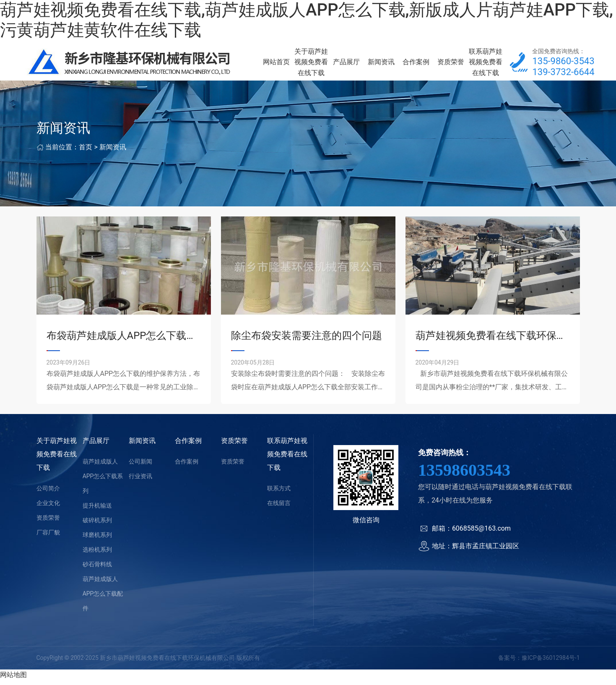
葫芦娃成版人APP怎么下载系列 (103, 481)
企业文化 (48, 508)
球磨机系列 (97, 540)
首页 (86, 152)
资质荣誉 (451, 64)
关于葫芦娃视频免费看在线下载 (311, 65)
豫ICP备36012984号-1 (551, 663)
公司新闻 (140, 466)
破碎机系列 (97, 525)
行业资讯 (140, 481)
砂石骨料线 (97, 569)
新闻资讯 (381, 64)
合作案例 (416, 64)
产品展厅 (346, 64)
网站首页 (276, 64)
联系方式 (279, 493)
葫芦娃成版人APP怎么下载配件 (103, 599)
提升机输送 (97, 510)
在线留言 (279, 508)
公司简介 (48, 493)
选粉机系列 (97, 555)
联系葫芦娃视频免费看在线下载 (486, 65)
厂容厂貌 (48, 537)
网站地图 (13, 680)
